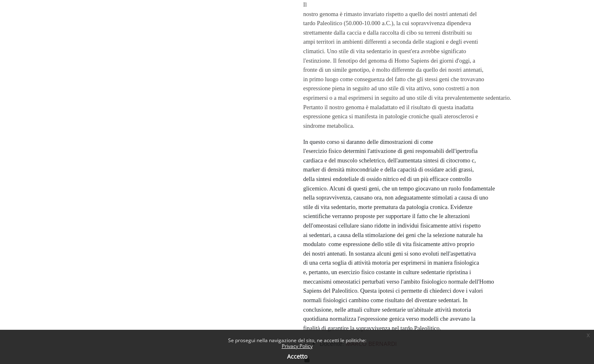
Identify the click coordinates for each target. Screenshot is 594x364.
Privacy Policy (297, 346)
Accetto (297, 356)
